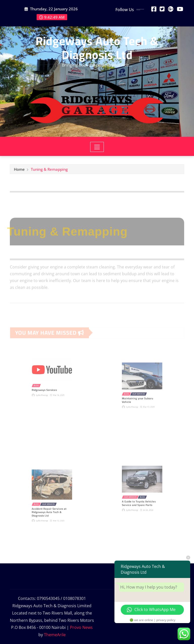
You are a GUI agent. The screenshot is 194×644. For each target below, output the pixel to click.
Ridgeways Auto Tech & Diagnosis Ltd (97, 48)
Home (19, 171)
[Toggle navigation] (97, 147)
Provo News (81, 627)
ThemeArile (55, 635)
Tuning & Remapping (49, 171)
